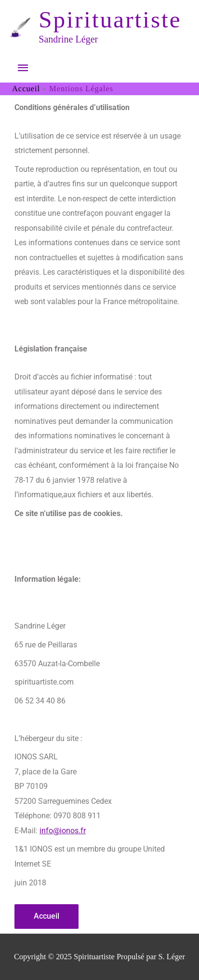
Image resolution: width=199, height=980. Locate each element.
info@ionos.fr (63, 831)
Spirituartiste (110, 20)
